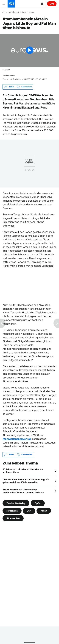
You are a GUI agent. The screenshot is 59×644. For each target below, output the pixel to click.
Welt (24, 12)
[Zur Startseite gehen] (11, 4)
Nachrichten (13, 12)
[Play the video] (29, 50)
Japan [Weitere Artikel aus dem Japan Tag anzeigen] (44, 511)
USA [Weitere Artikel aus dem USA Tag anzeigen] (29, 511)
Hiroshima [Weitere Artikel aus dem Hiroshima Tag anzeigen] (12, 511)
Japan (32, 12)
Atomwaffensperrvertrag (17, 439)
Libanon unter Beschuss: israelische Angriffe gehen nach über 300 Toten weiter (26, 481)
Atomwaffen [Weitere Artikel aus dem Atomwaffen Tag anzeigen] (13, 518)
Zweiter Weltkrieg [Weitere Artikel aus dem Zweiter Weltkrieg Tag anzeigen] (16, 503)
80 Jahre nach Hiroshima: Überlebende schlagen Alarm (23, 471)
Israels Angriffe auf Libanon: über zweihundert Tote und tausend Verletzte (23, 491)
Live (52, 4)
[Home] (3, 12)
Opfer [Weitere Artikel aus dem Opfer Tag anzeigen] (38, 503)
